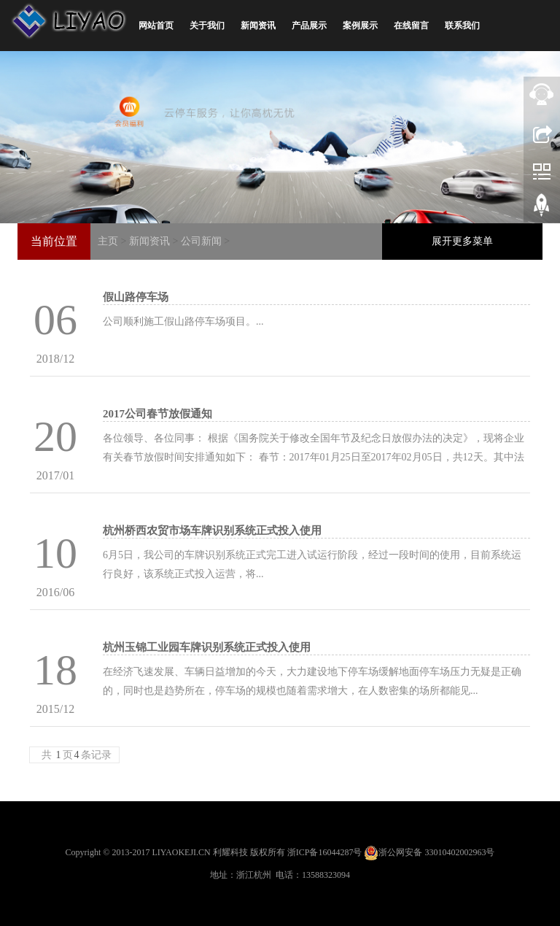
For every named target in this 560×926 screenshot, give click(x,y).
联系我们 (462, 26)
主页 (108, 241)
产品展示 (309, 26)
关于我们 (207, 26)
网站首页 (156, 26)
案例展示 (360, 26)
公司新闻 (201, 241)
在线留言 (411, 26)
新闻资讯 (258, 26)
